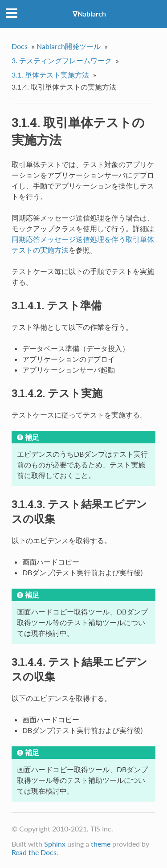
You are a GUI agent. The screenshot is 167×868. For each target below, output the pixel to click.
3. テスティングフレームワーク (62, 60)
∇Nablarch (89, 14)
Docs (20, 46)
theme (101, 844)
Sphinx (55, 844)
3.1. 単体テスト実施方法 (50, 75)
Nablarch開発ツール (69, 46)
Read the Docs (34, 852)
